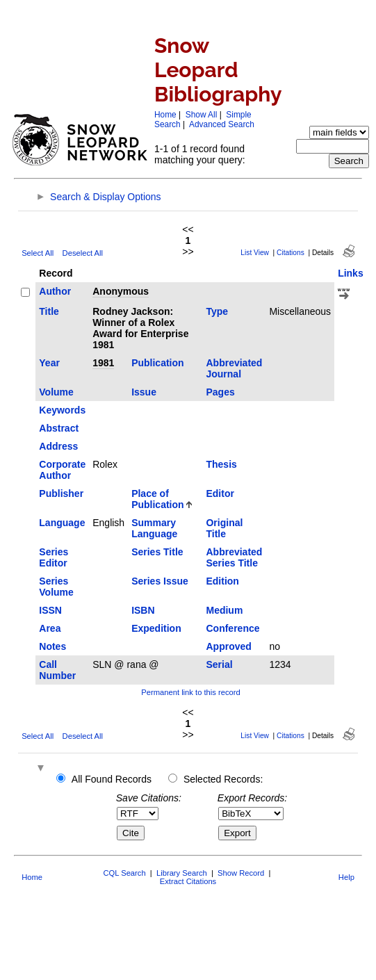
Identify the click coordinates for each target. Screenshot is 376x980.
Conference (232, 628)
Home (165, 115)
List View (255, 253)
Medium (224, 610)
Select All (38, 253)
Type (217, 311)
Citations (291, 253)
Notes (52, 646)
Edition (222, 581)
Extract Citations (188, 881)
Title (49, 311)
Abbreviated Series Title (234, 557)
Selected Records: (223, 779)
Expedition (156, 628)
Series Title (157, 552)
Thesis (221, 464)
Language (62, 523)
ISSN (50, 610)
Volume (56, 392)
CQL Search (124, 873)
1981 (103, 363)
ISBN (143, 610)
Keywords (62, 410)
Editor (220, 493)
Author (55, 291)
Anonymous (121, 291)
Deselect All (83, 253)
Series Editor (54, 557)
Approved (228, 646)
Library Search (182, 873)
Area (50, 628)
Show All (202, 115)
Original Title (224, 528)
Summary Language (154, 528)
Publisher (61, 493)
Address (58, 446)
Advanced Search (222, 124)
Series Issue (160, 581)
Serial (219, 664)
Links (351, 273)
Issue (144, 392)
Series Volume (56, 587)
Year (49, 363)
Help (346, 877)
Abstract (59, 428)
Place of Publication (157, 499)
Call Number (57, 670)
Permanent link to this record (190, 692)
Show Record (241, 873)
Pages (220, 392)
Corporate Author (62, 470)
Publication (157, 363)
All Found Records (112, 779)
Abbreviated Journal (234, 368)
